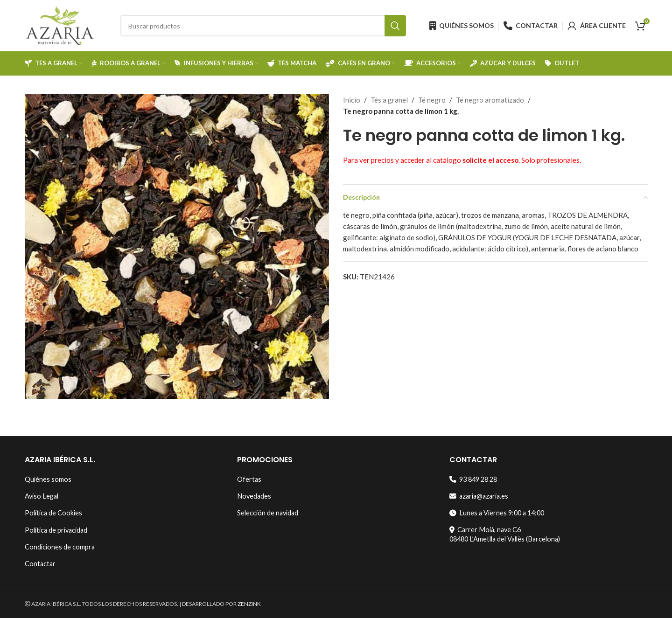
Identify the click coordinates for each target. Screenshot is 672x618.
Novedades (254, 496)
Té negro (432, 100)
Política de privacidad (56, 530)
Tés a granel (389, 100)
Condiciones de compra (60, 547)
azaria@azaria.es (479, 496)
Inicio (352, 100)
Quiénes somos (48, 479)
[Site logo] (60, 25)
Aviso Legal (42, 496)
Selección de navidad (268, 513)
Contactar (40, 564)
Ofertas (249, 479)
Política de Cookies (53, 513)
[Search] (263, 26)
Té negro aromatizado (490, 100)
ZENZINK (249, 604)
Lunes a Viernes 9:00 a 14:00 (497, 513)
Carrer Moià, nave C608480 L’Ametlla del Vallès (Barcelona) (505, 534)
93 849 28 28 (473, 479)
